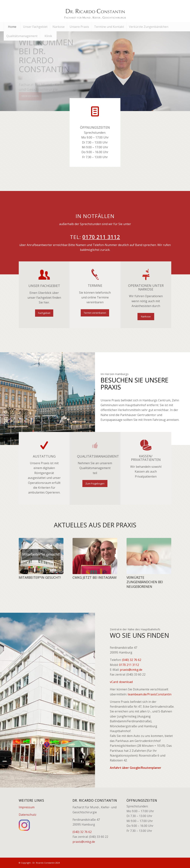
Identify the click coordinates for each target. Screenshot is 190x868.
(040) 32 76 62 (132, 660)
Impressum (27, 807)
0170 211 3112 (129, 665)
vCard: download (121, 682)
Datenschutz (28, 815)
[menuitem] (12, 27)
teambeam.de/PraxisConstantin (150, 694)
